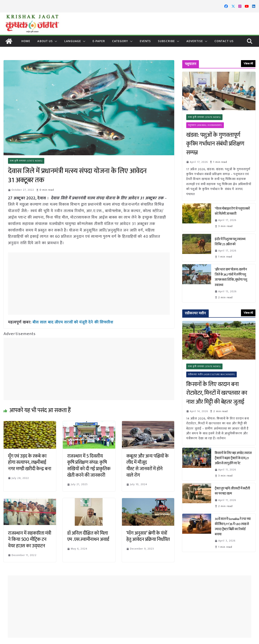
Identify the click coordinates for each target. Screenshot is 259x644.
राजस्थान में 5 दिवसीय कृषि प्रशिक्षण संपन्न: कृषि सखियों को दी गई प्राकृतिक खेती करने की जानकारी (89, 466)
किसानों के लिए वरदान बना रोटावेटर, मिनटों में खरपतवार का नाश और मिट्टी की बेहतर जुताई (217, 393)
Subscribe (166, 41)
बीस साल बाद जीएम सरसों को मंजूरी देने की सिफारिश (73, 322)
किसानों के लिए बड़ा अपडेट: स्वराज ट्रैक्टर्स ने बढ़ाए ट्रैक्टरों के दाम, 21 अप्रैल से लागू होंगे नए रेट (233, 458)
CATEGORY (120, 41)
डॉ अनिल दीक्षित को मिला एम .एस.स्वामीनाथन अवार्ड (88, 536)
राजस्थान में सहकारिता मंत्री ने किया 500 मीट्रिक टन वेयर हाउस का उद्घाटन (30, 540)
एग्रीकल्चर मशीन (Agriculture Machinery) (211, 374)
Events (145, 41)
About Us (45, 41)
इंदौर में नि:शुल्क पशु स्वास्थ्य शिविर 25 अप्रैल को (230, 242)
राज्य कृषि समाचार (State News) (26, 161)
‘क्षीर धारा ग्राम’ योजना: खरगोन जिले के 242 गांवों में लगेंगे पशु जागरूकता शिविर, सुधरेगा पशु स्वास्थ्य (231, 277)
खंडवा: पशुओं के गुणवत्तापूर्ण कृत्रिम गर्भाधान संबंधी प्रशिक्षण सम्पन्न (215, 144)
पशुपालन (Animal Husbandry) (205, 125)
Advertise (195, 41)
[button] (55, 41)
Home (26, 41)
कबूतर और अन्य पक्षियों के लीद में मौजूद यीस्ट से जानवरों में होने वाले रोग (148, 466)
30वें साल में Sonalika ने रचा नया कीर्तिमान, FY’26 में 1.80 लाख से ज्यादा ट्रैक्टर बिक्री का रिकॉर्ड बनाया (233, 527)
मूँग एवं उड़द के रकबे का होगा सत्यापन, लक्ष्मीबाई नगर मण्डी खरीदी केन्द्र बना (29, 462)
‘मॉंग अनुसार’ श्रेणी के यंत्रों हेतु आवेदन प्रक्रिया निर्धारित (148, 536)
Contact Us (224, 41)
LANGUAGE (73, 41)
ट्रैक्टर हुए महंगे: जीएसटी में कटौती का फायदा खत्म (232, 491)
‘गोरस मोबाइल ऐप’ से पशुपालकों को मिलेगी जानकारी (232, 211)
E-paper (99, 41)
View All (248, 63)
